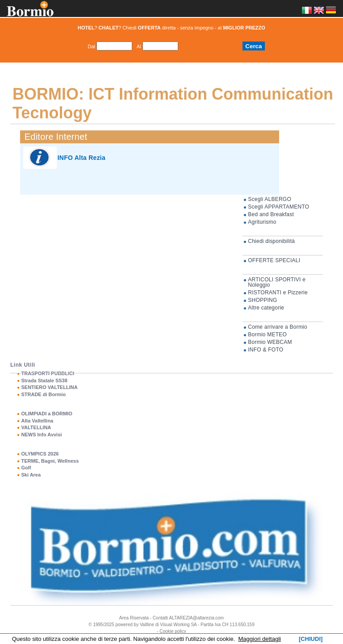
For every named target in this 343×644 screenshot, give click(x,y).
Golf (26, 468)
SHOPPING (262, 300)
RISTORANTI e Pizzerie (278, 293)
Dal (91, 46)
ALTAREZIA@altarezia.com (197, 618)
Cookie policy (173, 631)
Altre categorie (266, 308)
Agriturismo (262, 222)
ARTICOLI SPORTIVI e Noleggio (277, 282)
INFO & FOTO (266, 350)
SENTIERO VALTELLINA (49, 387)
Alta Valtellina (37, 421)
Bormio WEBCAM (270, 342)
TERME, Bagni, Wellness (50, 461)
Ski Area (31, 475)
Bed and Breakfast (271, 214)
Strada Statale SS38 (44, 381)
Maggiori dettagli (260, 639)
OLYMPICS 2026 (40, 454)
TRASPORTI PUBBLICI (48, 373)
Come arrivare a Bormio (278, 327)
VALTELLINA (36, 427)
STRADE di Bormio (43, 394)
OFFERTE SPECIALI (274, 260)
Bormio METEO (267, 335)
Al (139, 46)
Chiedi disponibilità (271, 241)
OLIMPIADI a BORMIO (46, 414)
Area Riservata (134, 618)
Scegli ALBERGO (270, 199)
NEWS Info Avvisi (41, 435)
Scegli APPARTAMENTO (278, 207)
